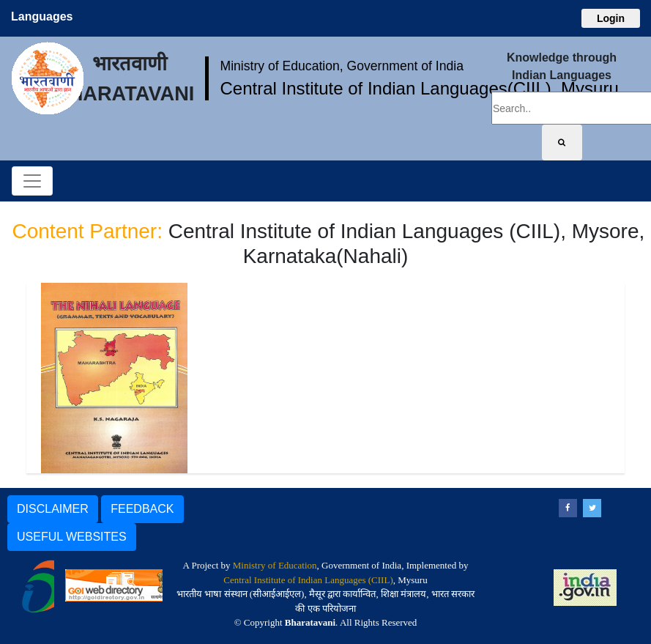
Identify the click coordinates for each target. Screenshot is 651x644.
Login (611, 18)
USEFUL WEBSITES (72, 537)
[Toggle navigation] (32, 181)
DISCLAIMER (53, 509)
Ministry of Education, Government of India (342, 66)
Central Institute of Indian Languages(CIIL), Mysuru (419, 88)
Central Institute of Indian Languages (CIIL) (308, 580)
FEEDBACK (142, 509)
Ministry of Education (275, 565)
